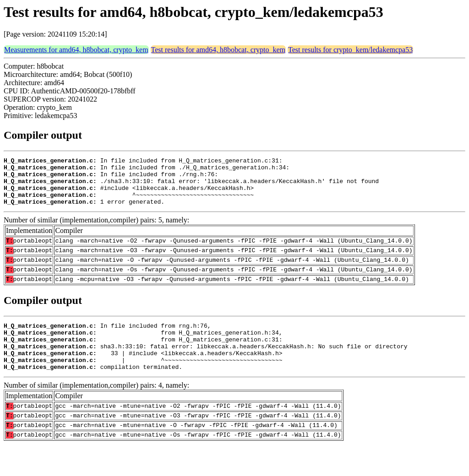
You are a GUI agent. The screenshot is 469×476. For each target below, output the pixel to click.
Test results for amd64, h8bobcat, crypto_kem (218, 50)
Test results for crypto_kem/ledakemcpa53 (350, 50)
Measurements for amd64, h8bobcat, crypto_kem (76, 50)
